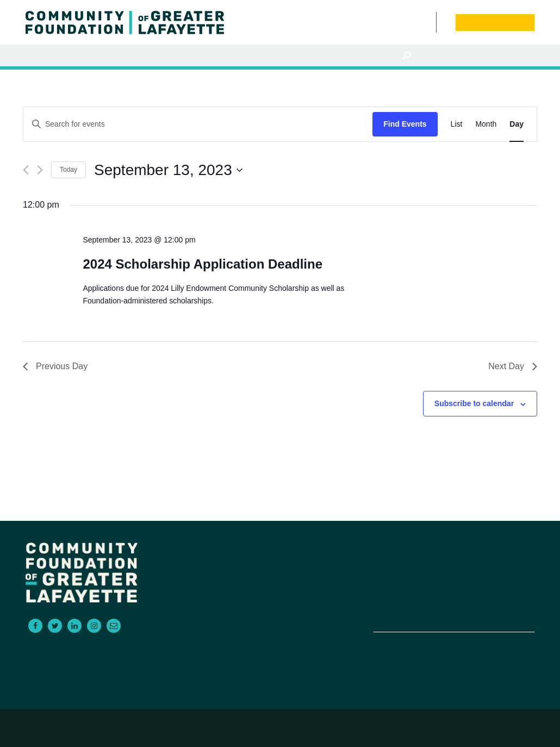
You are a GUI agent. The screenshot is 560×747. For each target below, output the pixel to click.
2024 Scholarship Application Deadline (203, 264)
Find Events (405, 124)
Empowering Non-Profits (410, 601)
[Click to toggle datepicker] (168, 170)
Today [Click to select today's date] (69, 170)
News (407, 22)
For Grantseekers (213, 56)
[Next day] (40, 170)
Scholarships (293, 56)
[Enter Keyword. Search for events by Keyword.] (198, 124)
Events (418, 22)
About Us (374, 56)
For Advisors (253, 56)
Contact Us (430, 22)
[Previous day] (26, 170)
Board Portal (443, 22)
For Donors (173, 56)
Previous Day (55, 366)
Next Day (513, 366)
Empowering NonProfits (334, 56)
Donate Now (495, 22)
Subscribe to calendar (474, 403)
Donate (497, 588)
